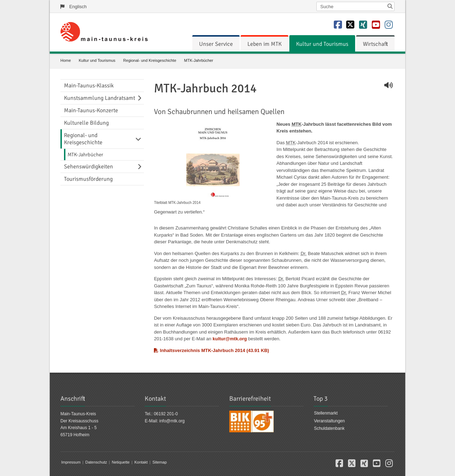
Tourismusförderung (88, 179)
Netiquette (121, 462)
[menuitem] (216, 44)
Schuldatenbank (329, 428)
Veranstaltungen (329, 421)
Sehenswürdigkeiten (89, 167)
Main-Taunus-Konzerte (91, 110)
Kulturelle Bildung (86, 123)
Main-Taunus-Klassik (89, 86)
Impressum (71, 462)
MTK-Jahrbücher (199, 60)
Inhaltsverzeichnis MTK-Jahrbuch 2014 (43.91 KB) (212, 350)
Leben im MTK (264, 44)
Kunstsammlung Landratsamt (100, 98)
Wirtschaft (375, 44)
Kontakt (141, 462)
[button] (339, 465)
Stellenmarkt (326, 413)
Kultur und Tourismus (322, 44)
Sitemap (160, 462)
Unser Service (216, 44)
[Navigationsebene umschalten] (141, 98)
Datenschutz (96, 462)
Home (66, 60)
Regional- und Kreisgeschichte (150, 60)
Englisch (78, 7)
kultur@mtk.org (230, 339)
